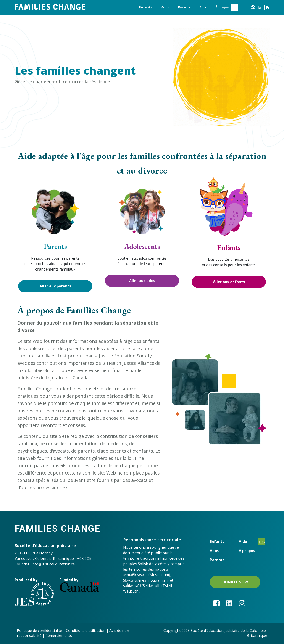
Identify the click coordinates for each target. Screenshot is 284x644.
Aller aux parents (55, 286)
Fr (268, 7)
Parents (184, 7)
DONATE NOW (235, 582)
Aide (203, 7)
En (260, 7)
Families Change (50, 7)
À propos (223, 7)
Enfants (146, 7)
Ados (165, 7)
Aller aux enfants (229, 282)
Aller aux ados (142, 281)
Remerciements (59, 636)
